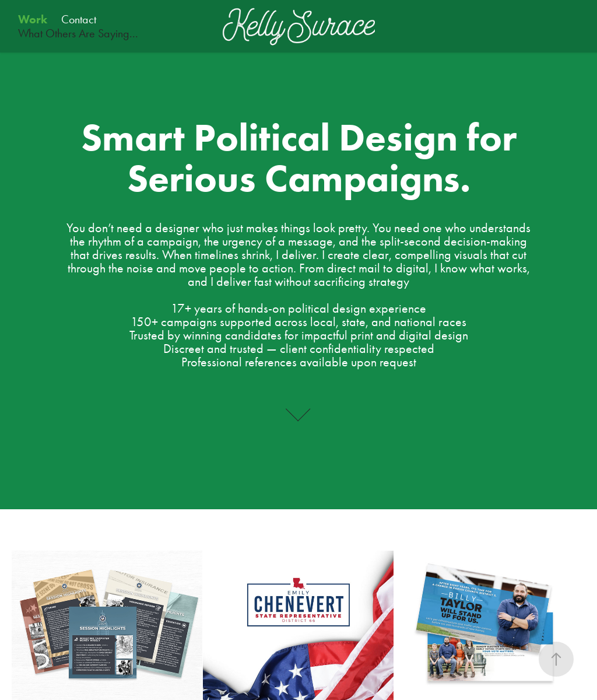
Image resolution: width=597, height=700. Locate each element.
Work (33, 19)
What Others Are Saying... (78, 33)
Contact (79, 19)
